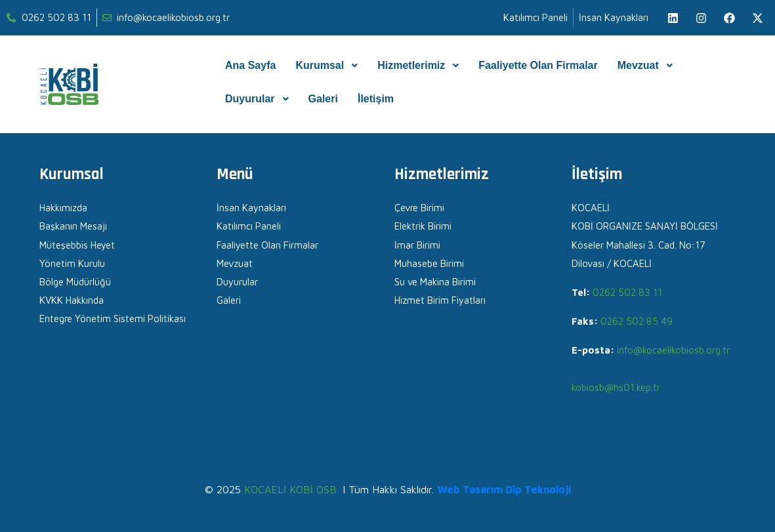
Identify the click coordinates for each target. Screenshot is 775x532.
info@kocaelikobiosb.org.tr (673, 350)
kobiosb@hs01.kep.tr (616, 387)
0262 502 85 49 (637, 321)
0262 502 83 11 (627, 292)
